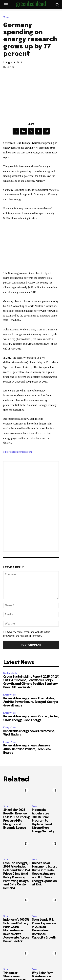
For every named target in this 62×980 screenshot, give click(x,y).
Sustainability (10, 673)
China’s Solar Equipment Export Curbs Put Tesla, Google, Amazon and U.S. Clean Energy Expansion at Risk (44, 874)
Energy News (10, 695)
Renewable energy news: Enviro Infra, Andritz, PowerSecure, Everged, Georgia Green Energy (31, 702)
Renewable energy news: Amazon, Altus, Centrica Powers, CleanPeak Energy (27, 749)
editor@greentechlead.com (18, 452)
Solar (7, 17)
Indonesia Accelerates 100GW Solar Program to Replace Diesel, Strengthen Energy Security (43, 821)
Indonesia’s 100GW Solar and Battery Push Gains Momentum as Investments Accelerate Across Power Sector (16, 931)
